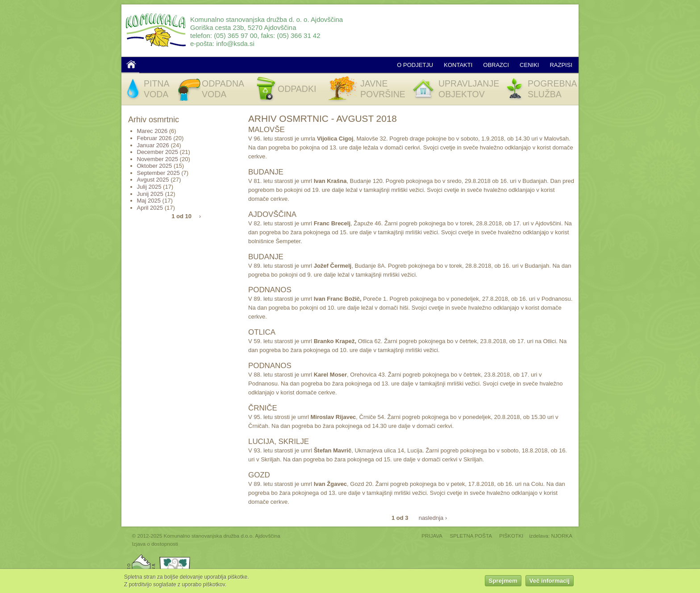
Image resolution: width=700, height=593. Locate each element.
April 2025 (150, 208)
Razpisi (561, 65)
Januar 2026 (153, 145)
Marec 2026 (152, 131)
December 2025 (158, 152)
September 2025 (158, 173)
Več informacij (550, 582)
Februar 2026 (154, 138)
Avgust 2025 (153, 180)
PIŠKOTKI (511, 536)
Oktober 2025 (155, 166)
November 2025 (158, 159)
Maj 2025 (149, 201)
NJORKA (562, 536)
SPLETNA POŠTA (471, 536)
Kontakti (458, 65)
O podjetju (415, 65)
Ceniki (529, 65)
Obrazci (496, 65)
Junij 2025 (150, 194)
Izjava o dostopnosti (155, 544)
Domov (131, 64)
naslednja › (433, 517)
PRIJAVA (432, 536)
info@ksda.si (235, 44)
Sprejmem (503, 582)
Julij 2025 (149, 187)
